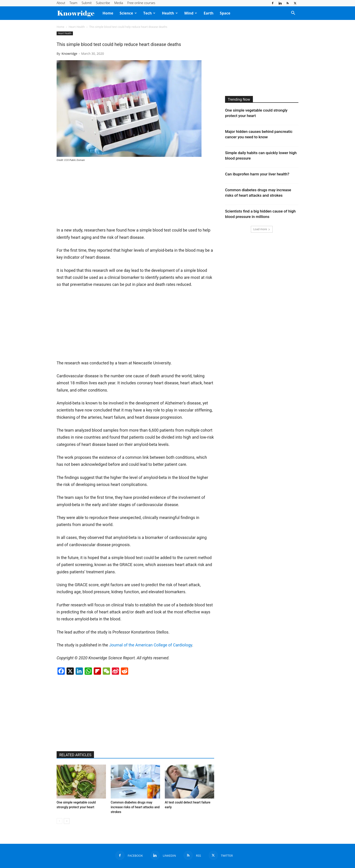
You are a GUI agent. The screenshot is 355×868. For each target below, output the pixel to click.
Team (73, 3)
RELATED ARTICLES (75, 755)
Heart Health (77, 27)
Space (225, 13)
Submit (86, 3)
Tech (149, 13)
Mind (191, 13)
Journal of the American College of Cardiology (151, 645)
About (61, 3)
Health (170, 13)
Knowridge (70, 54)
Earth (208, 13)
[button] (293, 13)
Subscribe (103, 3)
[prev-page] (59, 821)
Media (119, 3)
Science (128, 13)
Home (108, 13)
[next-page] (67, 821)
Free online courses (141, 3)
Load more (262, 229)
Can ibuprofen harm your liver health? (257, 174)
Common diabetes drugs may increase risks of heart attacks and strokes (135, 807)
